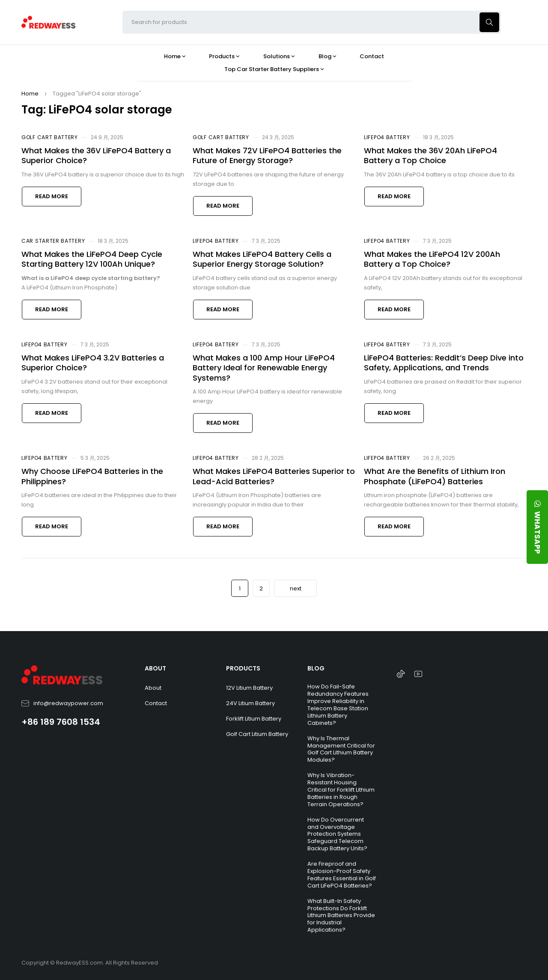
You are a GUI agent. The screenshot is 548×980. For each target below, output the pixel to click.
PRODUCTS (243, 668)
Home (30, 94)
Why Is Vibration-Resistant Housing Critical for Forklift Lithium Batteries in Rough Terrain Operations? (341, 790)
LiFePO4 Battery (387, 137)
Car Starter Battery (53, 241)
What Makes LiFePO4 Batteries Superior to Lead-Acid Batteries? (274, 476)
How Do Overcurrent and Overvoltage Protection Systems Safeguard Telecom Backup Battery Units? (337, 834)
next (296, 588)
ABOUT (155, 668)
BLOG (316, 668)
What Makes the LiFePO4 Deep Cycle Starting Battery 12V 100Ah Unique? (92, 259)
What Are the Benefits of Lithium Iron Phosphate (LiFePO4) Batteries (435, 476)
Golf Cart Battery (50, 137)
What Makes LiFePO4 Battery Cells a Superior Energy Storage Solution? (262, 259)
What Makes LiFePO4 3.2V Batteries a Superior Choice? (93, 363)
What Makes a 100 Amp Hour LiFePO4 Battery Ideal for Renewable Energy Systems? (264, 368)
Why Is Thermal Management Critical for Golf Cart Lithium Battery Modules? (341, 749)
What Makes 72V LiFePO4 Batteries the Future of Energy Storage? (267, 155)
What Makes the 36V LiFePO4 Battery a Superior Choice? (96, 155)
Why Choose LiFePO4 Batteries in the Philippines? (92, 476)
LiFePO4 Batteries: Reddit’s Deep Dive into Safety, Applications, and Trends (444, 363)
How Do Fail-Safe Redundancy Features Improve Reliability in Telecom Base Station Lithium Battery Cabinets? (338, 704)
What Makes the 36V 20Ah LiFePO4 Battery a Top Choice (430, 155)
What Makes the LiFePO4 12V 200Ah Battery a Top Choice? (432, 259)
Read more (52, 196)
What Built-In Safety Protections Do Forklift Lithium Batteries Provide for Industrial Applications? (341, 916)
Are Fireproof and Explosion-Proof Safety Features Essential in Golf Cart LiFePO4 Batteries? (342, 875)
